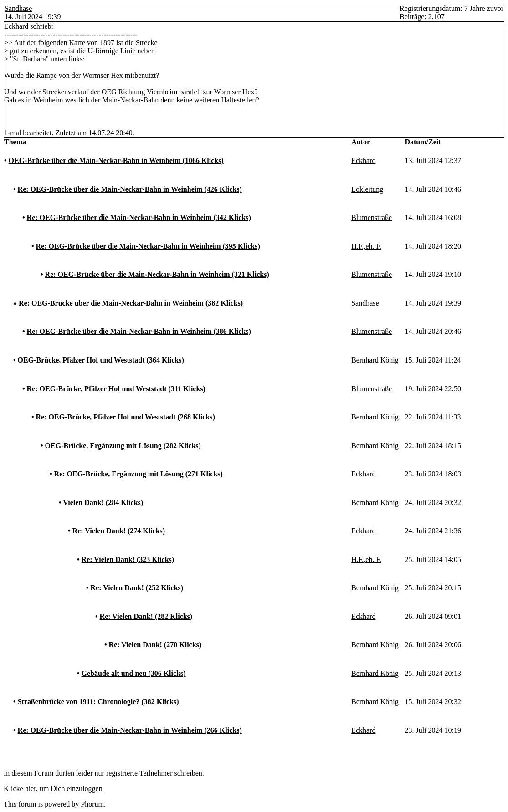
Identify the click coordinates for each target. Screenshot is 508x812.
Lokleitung (367, 189)
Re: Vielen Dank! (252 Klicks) (137, 588)
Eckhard (363, 161)
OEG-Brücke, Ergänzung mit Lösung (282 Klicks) (123, 446)
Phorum (92, 804)
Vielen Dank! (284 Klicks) (103, 503)
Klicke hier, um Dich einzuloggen (53, 789)
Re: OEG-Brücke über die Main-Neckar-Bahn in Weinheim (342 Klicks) (139, 217)
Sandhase (18, 8)
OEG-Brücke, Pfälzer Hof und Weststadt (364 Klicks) (101, 360)
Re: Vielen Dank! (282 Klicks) (146, 616)
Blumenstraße (372, 217)
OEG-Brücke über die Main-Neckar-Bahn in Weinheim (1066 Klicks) (116, 161)
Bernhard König (375, 360)
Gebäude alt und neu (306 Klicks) (134, 673)
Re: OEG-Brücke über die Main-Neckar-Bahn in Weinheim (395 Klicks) (148, 246)
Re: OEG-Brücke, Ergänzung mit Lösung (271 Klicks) (139, 474)
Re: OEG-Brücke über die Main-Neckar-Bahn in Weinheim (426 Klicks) (130, 189)
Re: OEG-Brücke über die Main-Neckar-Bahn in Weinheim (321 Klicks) (157, 274)
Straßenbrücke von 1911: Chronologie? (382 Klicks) (98, 702)
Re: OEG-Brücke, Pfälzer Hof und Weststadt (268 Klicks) (126, 417)
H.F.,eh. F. (366, 246)
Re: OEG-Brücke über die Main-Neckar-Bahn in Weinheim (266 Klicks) (130, 730)
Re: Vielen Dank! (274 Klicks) (119, 531)
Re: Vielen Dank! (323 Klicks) (128, 559)
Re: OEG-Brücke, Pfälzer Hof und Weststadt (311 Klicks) (116, 389)
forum (27, 804)
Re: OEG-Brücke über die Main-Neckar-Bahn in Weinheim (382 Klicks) (131, 303)
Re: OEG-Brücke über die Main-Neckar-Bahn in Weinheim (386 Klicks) (139, 331)
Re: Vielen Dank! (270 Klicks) (155, 645)
